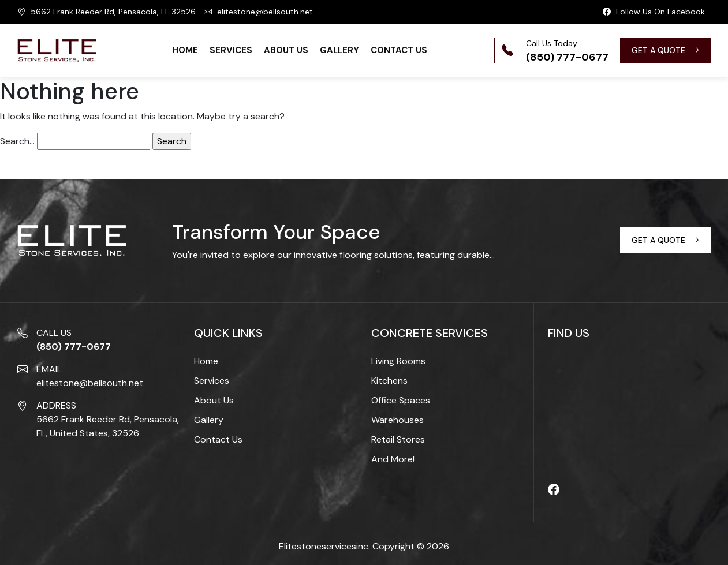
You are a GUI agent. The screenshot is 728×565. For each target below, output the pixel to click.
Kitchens (389, 381)
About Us (286, 50)
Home (185, 50)
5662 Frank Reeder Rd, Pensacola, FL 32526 (107, 12)
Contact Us (399, 50)
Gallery (339, 50)
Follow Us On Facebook (654, 12)
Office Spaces (401, 400)
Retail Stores (398, 439)
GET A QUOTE (665, 50)
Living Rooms (398, 361)
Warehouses (397, 420)
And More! (393, 459)
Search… (17, 141)
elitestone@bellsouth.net (258, 12)
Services (231, 50)
